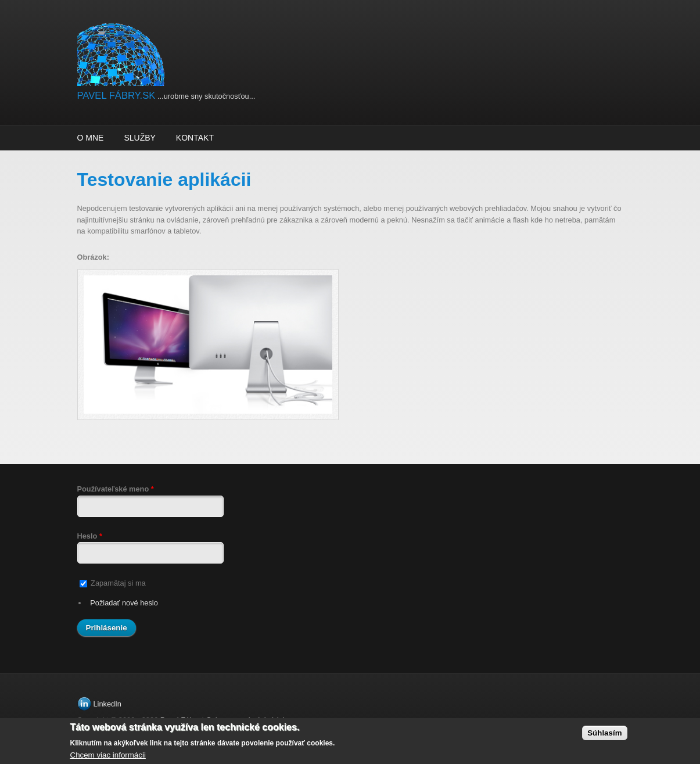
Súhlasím (604, 737)
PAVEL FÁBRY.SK (116, 96)
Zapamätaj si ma (118, 583)
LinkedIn (107, 704)
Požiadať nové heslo (124, 603)
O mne (91, 138)
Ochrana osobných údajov (249, 720)
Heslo (90, 536)
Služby (139, 138)
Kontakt (195, 138)
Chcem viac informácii (108, 759)
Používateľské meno (116, 489)
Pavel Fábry (180, 720)
